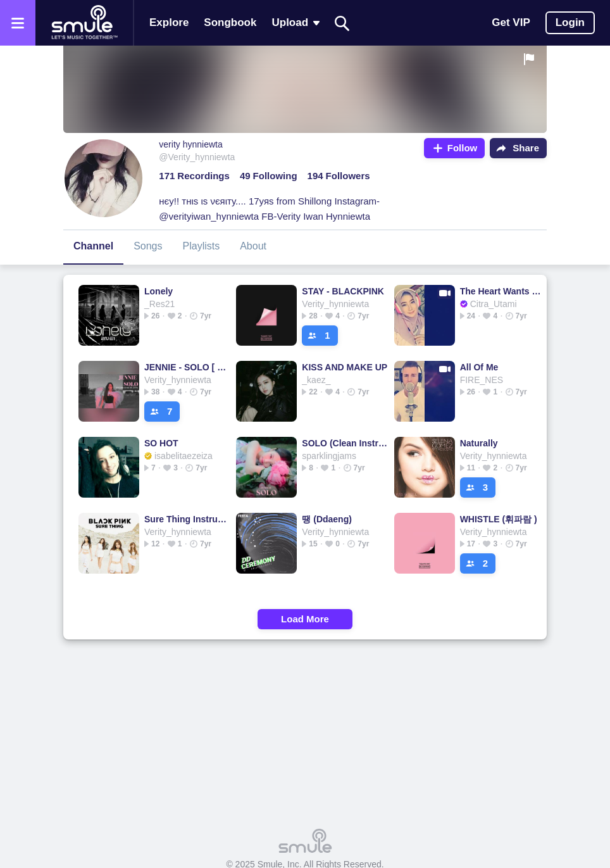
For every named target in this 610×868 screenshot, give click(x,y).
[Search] (342, 23)
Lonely (159, 291)
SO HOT (161, 443)
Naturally (479, 443)
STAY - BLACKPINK (343, 291)
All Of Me (479, 367)
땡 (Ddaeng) (327, 519)
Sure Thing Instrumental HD (187, 519)
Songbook (230, 22)
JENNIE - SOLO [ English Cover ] (187, 367)
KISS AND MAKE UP (345, 367)
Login (570, 22)
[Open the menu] (18, 23)
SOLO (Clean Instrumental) (345, 443)
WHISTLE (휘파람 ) (499, 519)
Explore (169, 22)
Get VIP (511, 22)
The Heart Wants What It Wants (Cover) (503, 291)
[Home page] (84, 23)
